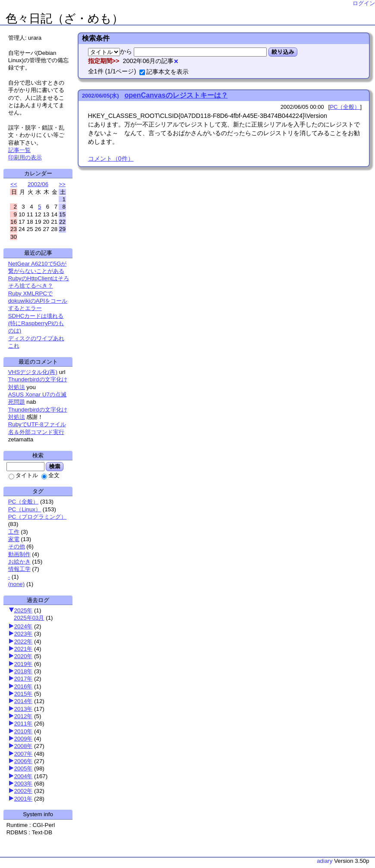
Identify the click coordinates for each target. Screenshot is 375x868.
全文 (50, 475)
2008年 (24, 746)
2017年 (24, 679)
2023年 (24, 634)
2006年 (24, 761)
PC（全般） (24, 502)
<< (14, 184)
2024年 (24, 626)
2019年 (24, 664)
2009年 (24, 739)
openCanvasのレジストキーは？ (176, 95)
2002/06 (38, 184)
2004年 (24, 776)
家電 (14, 539)
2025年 (24, 610)
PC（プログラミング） (38, 517)
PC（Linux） (25, 509)
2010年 (24, 731)
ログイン (364, 3)
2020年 (24, 656)
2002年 (24, 791)
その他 (17, 546)
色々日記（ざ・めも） (65, 19)
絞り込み (283, 52)
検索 (55, 466)
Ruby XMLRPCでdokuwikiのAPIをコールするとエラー (38, 301)
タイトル (23, 475)
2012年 (24, 716)
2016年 (24, 686)
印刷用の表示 (25, 157)
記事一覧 (19, 150)
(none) (17, 584)
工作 (14, 532)
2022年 (24, 641)
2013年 (24, 709)
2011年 (24, 724)
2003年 (24, 784)
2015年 (24, 694)
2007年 (24, 754)
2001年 (24, 799)
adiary (325, 861)
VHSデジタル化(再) (33, 372)
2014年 (24, 701)
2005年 (24, 768)
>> (62, 184)
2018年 (24, 671)
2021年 (24, 649)
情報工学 (19, 569)
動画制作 (19, 554)
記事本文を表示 (164, 72)
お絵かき (19, 562)
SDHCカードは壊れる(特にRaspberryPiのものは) (36, 323)
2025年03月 (29, 618)
